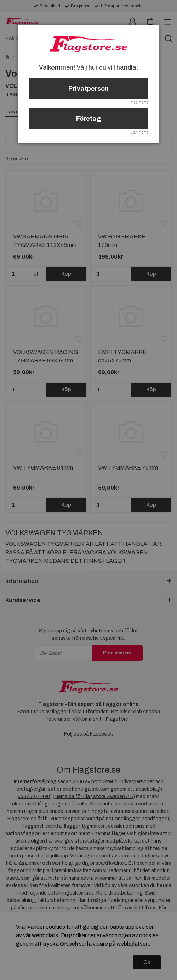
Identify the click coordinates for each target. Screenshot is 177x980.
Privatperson (88, 89)
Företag (88, 119)
